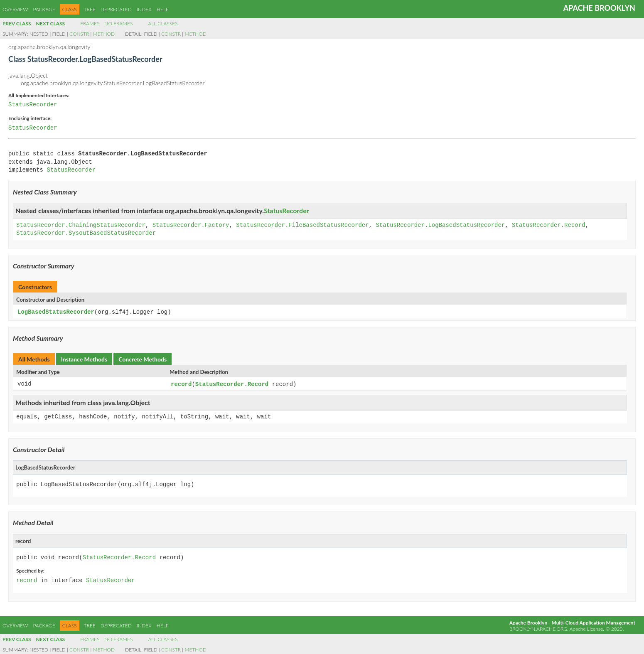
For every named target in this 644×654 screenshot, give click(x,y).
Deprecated (116, 9)
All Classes (163, 23)
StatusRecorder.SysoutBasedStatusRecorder (86, 233)
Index (144, 9)
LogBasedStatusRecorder (56, 312)
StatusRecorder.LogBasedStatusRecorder (440, 225)
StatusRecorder (33, 105)
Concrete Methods (143, 359)
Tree (90, 9)
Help (163, 9)
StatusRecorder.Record (548, 225)
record (181, 384)
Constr (79, 34)
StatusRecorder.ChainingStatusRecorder (81, 225)
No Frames (118, 23)
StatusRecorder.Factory (191, 225)
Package (44, 9)
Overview (15, 9)
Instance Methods (84, 359)
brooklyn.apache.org (538, 628)
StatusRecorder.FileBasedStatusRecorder (302, 225)
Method (104, 34)
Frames (90, 23)
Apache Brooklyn (599, 8)
